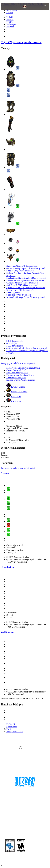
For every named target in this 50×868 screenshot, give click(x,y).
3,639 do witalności (15, 346)
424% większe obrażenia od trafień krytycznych (27, 348)
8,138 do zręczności (15, 341)
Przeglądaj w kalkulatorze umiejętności (18, 363)
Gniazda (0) (11, 343)
